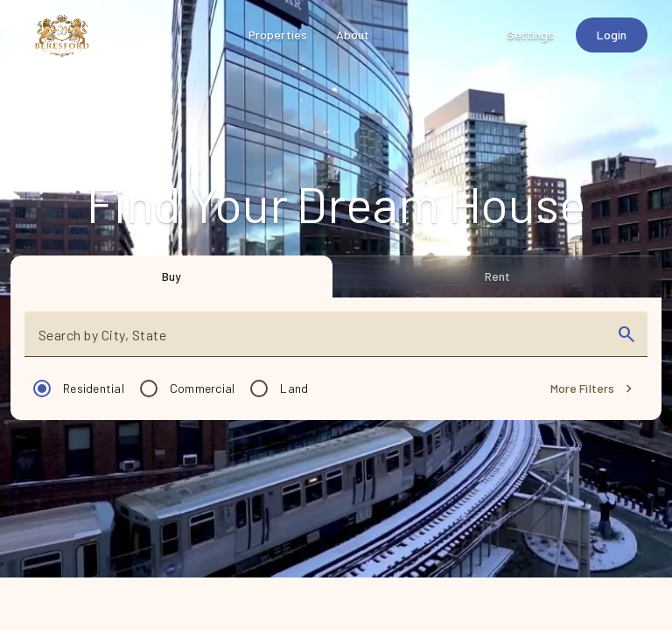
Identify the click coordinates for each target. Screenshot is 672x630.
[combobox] (320, 341)
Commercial (203, 388)
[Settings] (531, 35)
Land (294, 388)
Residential (94, 388)
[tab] (171, 276)
